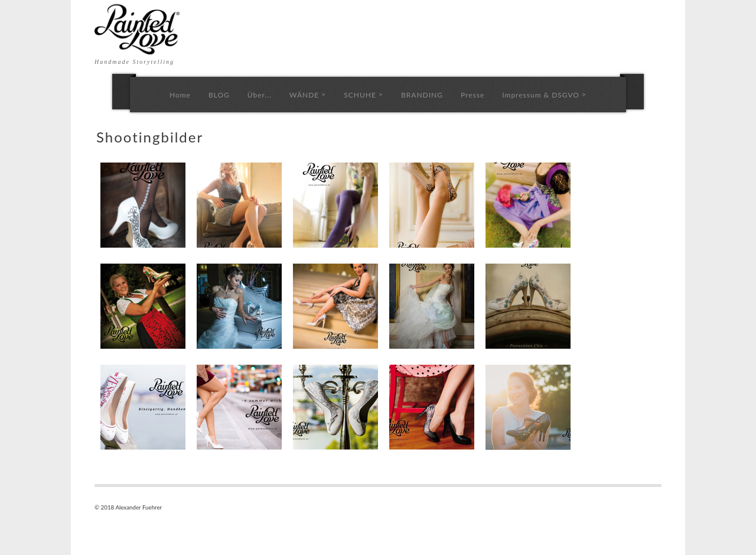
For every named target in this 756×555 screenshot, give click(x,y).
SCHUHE (364, 95)
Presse (472, 95)
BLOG (219, 95)
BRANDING (422, 95)
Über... (260, 95)
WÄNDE (308, 95)
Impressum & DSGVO (544, 95)
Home (180, 95)
